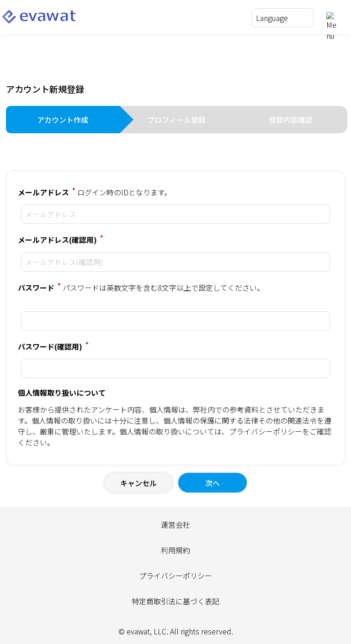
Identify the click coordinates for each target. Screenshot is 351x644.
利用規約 (175, 550)
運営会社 (175, 524)
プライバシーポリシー (266, 431)
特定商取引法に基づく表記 (175, 601)
